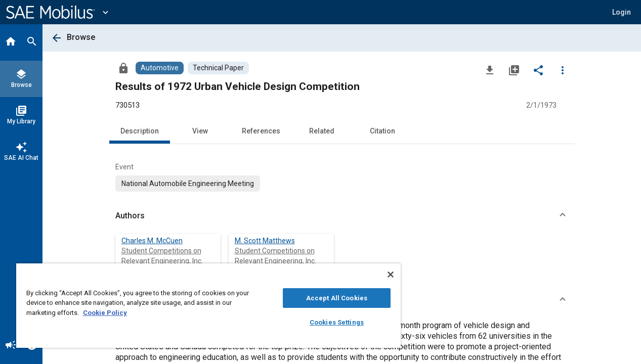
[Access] (123, 68)
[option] (188, 184)
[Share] (538, 70)
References (261, 131)
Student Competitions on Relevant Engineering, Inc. (162, 256)
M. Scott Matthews (265, 241)
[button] (622, 12)
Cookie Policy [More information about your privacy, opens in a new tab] (105, 313)
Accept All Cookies (326, 298)
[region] (202, 306)
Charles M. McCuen (152, 241)
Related (322, 131)
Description (140, 131)
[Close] (377, 275)
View (200, 131)
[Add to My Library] (514, 70)
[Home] (11, 42)
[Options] (563, 70)
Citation (382, 131)
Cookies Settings (326, 322)
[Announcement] (11, 346)
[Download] (490, 70)
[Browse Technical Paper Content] (218, 68)
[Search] (32, 42)
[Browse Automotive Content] (160, 68)
